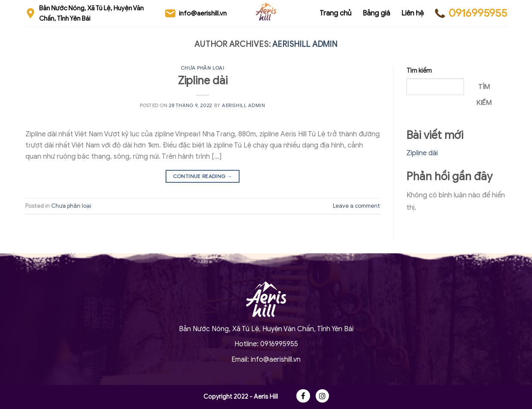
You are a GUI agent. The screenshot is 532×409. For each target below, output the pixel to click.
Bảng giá (376, 13)
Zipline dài (203, 80)
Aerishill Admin (305, 44)
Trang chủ (335, 13)
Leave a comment (357, 206)
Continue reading (203, 176)
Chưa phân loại (203, 68)
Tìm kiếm (419, 71)
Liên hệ (412, 13)
